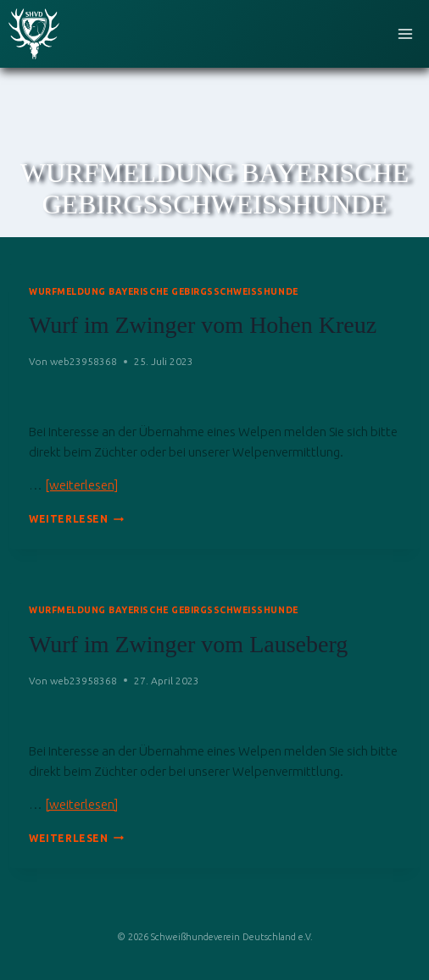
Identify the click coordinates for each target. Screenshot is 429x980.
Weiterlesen (76, 519)
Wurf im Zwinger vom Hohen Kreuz (203, 325)
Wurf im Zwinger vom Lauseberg (188, 644)
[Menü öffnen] (405, 33)
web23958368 (84, 361)
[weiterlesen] (81, 485)
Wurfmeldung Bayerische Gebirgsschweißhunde (164, 291)
